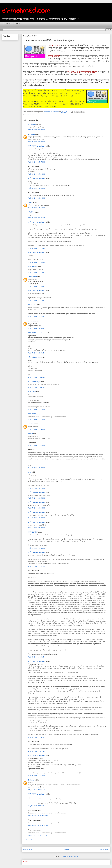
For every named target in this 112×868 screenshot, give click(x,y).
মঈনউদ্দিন (31, 212)
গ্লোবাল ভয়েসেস (55, 45)
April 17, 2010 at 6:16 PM (36, 508)
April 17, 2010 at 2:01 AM (36, 272)
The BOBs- (72, 72)
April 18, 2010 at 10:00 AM (37, 737)
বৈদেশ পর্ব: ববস (30, 115)
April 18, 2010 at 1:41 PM (36, 776)
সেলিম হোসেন (32, 277)
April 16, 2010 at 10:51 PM (37, 248)
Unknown (31, 134)
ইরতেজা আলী (32, 305)
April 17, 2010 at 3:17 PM (36, 468)
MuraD (30, 434)
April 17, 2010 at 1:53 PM (36, 410)
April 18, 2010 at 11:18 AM (37, 751)
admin (30, 202)
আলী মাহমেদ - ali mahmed (37, 146)
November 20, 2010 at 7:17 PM (38, 826)
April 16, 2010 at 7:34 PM (36, 174)
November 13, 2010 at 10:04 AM (39, 816)
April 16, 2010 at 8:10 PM (36, 188)
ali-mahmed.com (26, 11)
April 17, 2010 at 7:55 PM (36, 548)
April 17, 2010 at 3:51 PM (36, 488)
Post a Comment (31, 840)
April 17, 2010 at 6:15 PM (36, 498)
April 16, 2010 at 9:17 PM (36, 208)
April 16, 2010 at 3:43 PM (36, 142)
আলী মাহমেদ (32, 392)
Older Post (104, 849)
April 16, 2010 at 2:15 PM (36, 130)
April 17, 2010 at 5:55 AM (36, 329)
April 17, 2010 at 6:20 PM (36, 528)
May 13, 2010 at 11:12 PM (37, 790)
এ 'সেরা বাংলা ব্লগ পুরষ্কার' (87, 72)
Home (18, 23)
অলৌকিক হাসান (33, 267)
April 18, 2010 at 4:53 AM (36, 657)
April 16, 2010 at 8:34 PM (36, 198)
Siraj (30, 472)
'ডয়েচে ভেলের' (54, 56)
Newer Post (28, 849)
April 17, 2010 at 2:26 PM (36, 429)
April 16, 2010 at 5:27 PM (36, 162)
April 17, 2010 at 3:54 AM (36, 317)
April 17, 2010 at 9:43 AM (36, 353)
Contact (8, 23)
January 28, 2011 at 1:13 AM (37, 836)
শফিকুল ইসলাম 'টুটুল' (34, 357)
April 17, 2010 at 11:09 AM (37, 377)
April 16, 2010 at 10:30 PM (37, 218)
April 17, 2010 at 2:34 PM (36, 446)
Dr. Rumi (31, 780)
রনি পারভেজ (32, 124)
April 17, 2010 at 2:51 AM (36, 300)
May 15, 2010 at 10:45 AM (37, 806)
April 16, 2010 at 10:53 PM (37, 262)
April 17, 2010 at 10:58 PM (37, 566)
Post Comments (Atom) (71, 857)
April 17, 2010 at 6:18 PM (36, 518)
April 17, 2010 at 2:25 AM (36, 286)
